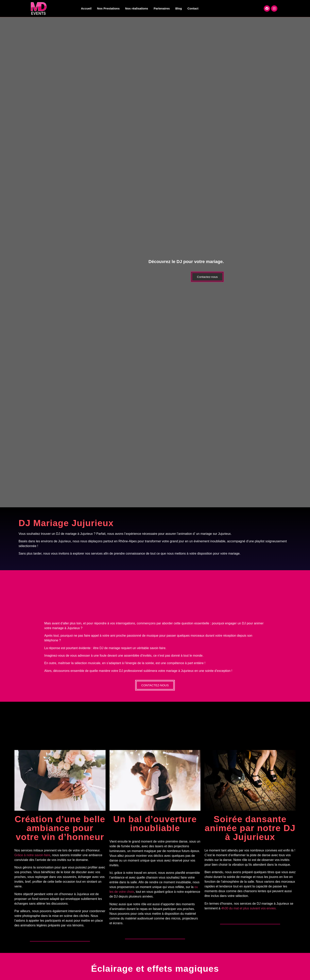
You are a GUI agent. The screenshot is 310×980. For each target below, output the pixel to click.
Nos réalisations (137, 8)
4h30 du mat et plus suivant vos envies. (249, 908)
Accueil (86, 8)
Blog (179, 8)
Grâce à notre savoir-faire (32, 855)
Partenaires (162, 8)
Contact (193, 8)
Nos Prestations (108, 8)
